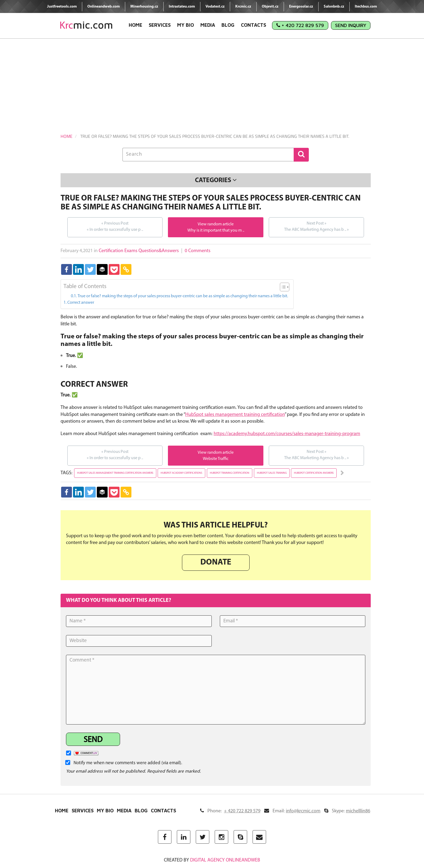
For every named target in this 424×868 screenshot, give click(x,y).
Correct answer (81, 303)
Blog (228, 25)
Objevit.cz (270, 7)
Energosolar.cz (301, 7)
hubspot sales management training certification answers (115, 473)
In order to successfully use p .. (115, 226)
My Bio (186, 25)
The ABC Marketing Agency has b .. (317, 226)
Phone (230, 811)
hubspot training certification (230, 473)
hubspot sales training (272, 473)
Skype (347, 811)
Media (208, 25)
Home (135, 25)
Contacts (254, 25)
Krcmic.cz (243, 7)
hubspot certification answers (314, 473)
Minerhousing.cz (144, 7)
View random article (216, 224)
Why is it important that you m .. (216, 231)
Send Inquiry (351, 25)
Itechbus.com (366, 7)
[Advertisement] (212, 79)
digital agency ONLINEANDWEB (225, 860)
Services (160, 25)
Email (292, 811)
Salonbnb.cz (334, 7)
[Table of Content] (285, 287)
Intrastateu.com (182, 7)
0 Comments (198, 251)
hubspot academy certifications (181, 473)
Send (93, 740)
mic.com (86, 25)
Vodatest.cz (215, 7)
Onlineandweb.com (104, 7)
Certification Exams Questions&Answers (139, 251)
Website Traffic (216, 459)
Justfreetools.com (62, 7)
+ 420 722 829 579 (300, 25)
